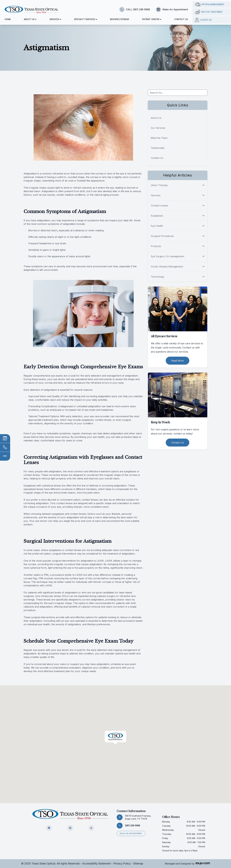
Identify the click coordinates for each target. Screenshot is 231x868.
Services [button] (55, 19)
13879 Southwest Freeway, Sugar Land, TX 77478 (138, 817)
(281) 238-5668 (133, 825)
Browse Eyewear (120, 19)
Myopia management (210, 4)
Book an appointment (131, 833)
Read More (178, 361)
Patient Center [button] (152, 19)
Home (8, 19)
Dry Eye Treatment (209, 12)
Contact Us (181, 19)
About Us (156, 118)
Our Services (158, 128)
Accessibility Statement (96, 864)
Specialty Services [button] (86, 19)
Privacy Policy (122, 864)
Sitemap (138, 864)
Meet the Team (159, 138)
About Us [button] (30, 19)
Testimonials (158, 148)
